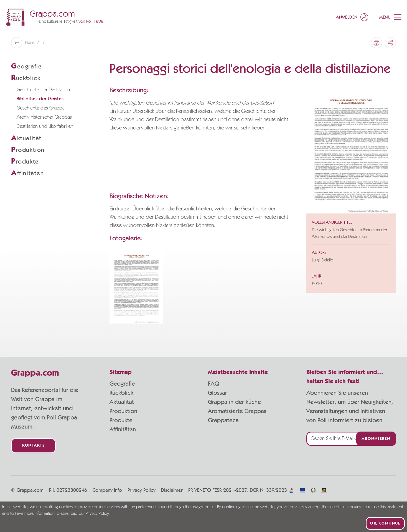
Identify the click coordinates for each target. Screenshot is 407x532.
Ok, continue (385, 523)
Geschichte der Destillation (43, 90)
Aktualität (122, 402)
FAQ (214, 384)
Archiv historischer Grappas (44, 117)
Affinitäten (123, 429)
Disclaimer (172, 490)
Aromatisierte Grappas (237, 411)
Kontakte (33, 446)
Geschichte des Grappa (41, 108)
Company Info (107, 490)
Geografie (122, 384)
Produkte (121, 420)
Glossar (218, 393)
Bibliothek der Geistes (40, 99)
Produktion (123, 411)
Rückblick (121, 393)
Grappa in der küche (234, 402)
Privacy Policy (142, 490)
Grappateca (223, 420)
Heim (30, 43)
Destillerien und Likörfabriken (45, 126)
